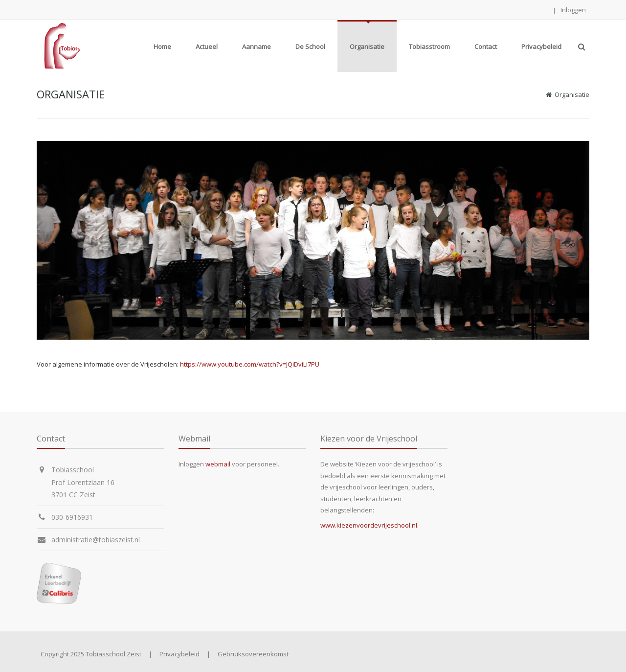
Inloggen (573, 10)
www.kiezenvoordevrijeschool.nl (369, 525)
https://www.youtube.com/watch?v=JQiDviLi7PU (250, 364)
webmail (218, 464)
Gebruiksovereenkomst (253, 654)
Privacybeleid (179, 654)
